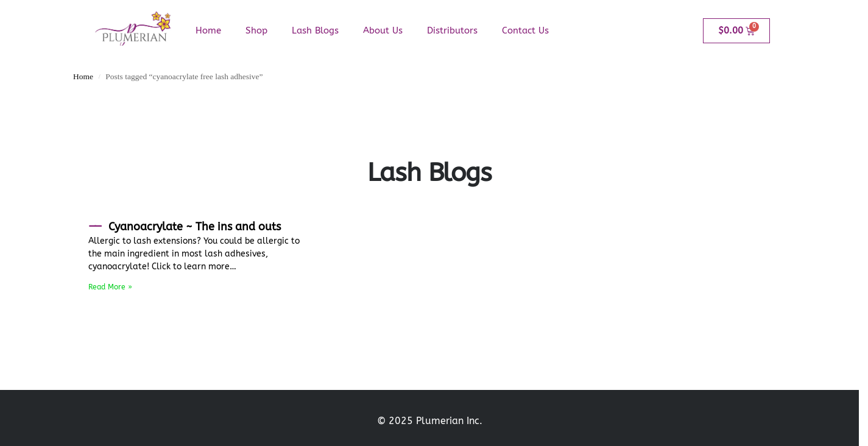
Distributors (452, 30)
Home (208, 30)
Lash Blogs (315, 30)
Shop (256, 30)
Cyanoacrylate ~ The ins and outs (195, 227)
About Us (383, 30)
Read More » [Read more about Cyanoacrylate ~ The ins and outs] (110, 287)
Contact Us (525, 30)
